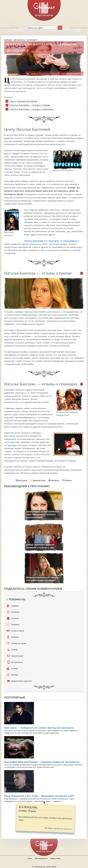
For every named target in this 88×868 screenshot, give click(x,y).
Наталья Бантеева (33, 241)
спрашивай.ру (70, 241)
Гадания (13, 606)
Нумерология (15, 656)
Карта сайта (55, 858)
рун (68, 231)
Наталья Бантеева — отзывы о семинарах (32, 109)
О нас (30, 858)
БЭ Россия (32, 40)
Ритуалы (13, 618)
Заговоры (13, 612)
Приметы (13, 625)
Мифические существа (19, 681)
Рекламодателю (41, 858)
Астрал (12, 668)
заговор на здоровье (63, 829)
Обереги (13, 637)
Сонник (12, 650)
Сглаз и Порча (15, 631)
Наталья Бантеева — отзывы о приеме (30, 105)
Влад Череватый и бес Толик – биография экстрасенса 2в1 (39, 796)
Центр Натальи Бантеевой (23, 101)
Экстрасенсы (19, 40)
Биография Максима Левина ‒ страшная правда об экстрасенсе (42, 762)
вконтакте (54, 241)
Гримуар (8, 40)
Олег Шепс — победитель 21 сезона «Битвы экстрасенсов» (39, 728)
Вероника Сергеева (46, 73)
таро (33, 235)
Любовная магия (16, 643)
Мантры (13, 675)
